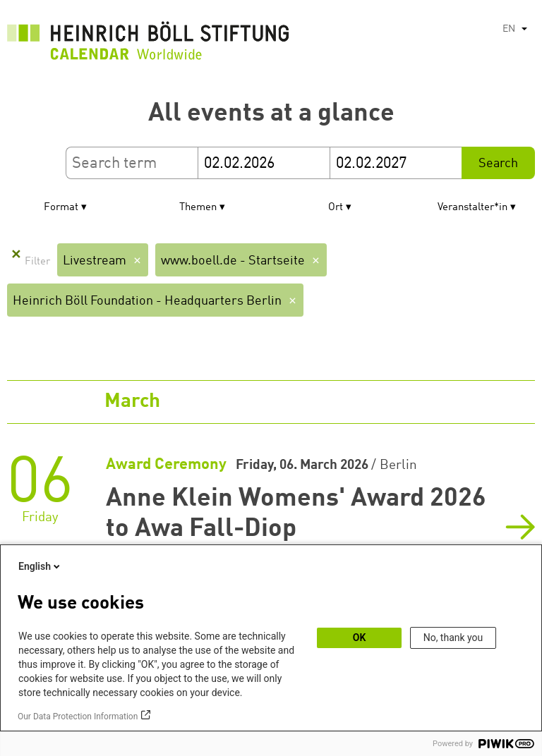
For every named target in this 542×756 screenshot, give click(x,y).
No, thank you (453, 638)
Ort (336, 208)
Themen (198, 208)
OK (360, 638)
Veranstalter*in (472, 208)
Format (61, 208)
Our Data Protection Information (78, 717)
